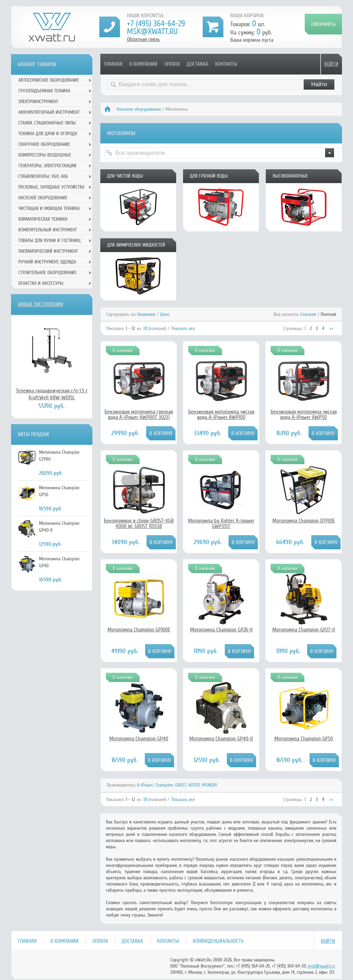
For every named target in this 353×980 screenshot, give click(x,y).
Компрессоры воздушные (45, 155)
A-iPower (145, 785)
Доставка (198, 64)
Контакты (226, 64)
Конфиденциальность (218, 941)
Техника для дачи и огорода (48, 134)
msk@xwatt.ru (152, 32)
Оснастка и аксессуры (41, 283)
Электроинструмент (38, 102)
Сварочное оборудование (44, 144)
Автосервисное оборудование (49, 80)
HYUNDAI (209, 785)
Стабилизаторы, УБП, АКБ (43, 176)
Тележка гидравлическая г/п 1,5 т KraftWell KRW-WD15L (52, 394)
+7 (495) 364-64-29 (156, 24)
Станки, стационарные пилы (47, 123)
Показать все (183, 328)
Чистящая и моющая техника (49, 208)
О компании (143, 64)
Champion (164, 785)
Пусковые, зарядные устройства (51, 187)
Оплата (172, 64)
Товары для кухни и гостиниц (49, 241)
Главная (113, 64)
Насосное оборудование (139, 109)
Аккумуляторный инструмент (49, 112)
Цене (165, 314)
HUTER (194, 785)
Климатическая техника (43, 219)
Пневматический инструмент (48, 251)
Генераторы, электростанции (47, 166)
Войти (331, 64)
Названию (146, 314)
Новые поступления (41, 304)
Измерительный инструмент (48, 230)
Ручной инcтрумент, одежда (47, 262)
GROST (181, 785)
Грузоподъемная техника (44, 91)
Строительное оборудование (47, 273)
